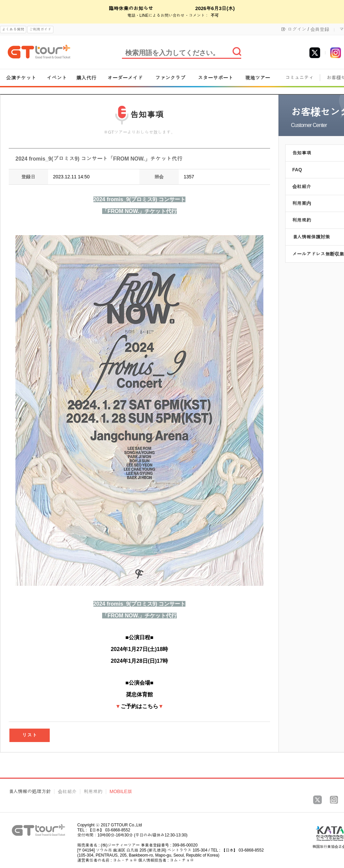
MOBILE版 (121, 792)
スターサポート (216, 78)
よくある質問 (13, 29)
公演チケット (21, 78)
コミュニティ (299, 78)
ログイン (297, 29)
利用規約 (93, 792)
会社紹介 (67, 792)
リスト (30, 735)
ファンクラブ (170, 78)
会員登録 (320, 29)
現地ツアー (257, 78)
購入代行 (86, 78)
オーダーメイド (125, 78)
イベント (57, 78)
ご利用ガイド (40, 29)
